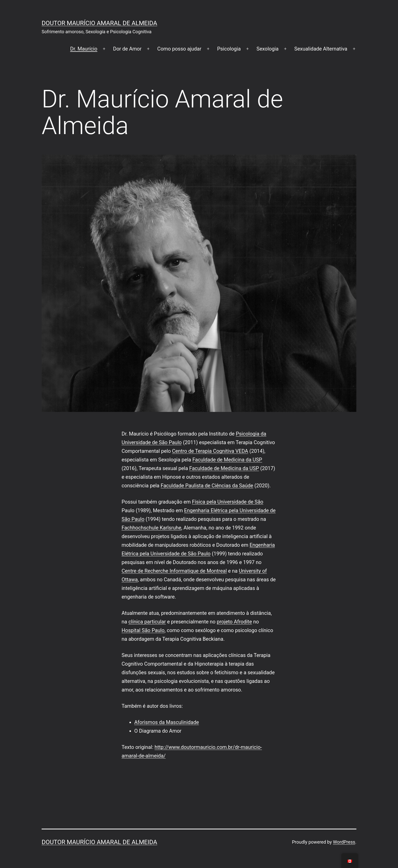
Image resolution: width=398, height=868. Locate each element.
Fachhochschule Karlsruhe (151, 528)
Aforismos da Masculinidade (167, 722)
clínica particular (147, 622)
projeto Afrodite (234, 622)
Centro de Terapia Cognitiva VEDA (210, 451)
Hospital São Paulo (143, 630)
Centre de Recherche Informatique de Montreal (174, 571)
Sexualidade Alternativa (321, 49)
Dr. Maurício (84, 49)
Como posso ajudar (179, 49)
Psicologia (229, 49)
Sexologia (268, 49)
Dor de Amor (127, 49)
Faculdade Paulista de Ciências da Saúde (207, 486)
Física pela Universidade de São (228, 502)
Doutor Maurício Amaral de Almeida (99, 23)
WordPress (344, 842)
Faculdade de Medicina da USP (227, 460)
